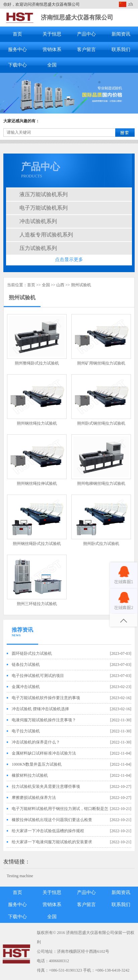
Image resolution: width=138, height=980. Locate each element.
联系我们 (121, 50)
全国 (52, 65)
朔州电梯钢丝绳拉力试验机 (101, 483)
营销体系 (52, 50)
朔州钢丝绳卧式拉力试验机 (37, 544)
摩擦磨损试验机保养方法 (34, 798)
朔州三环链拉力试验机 (37, 604)
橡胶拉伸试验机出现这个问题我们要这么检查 (52, 820)
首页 (17, 34)
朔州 (75, 285)
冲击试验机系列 (38, 221)
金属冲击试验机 (26, 687)
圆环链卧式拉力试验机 (32, 653)
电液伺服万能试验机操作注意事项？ (44, 720)
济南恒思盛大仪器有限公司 (77, 17)
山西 (60, 285)
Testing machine (20, 876)
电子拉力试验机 (26, 731)
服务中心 (17, 50)
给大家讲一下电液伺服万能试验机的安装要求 (52, 842)
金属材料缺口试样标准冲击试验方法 (44, 753)
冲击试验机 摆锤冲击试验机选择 (40, 709)
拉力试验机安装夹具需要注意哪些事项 (46, 786)
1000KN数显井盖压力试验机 (37, 764)
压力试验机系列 (38, 248)
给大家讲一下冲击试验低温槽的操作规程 (48, 831)
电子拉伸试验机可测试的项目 (38, 676)
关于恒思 (52, 34)
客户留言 (86, 50)
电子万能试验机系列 (44, 208)
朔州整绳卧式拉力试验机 (37, 363)
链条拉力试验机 (26, 665)
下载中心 (17, 65)
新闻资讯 (121, 34)
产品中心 (86, 34)
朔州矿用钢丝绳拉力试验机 (101, 363)
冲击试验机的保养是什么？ (36, 742)
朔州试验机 (22, 297)
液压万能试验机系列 (44, 194)
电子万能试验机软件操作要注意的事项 (46, 698)
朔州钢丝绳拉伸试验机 (37, 483)
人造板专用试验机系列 (46, 235)
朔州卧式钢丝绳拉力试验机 (101, 423)
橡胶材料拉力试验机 (30, 775)
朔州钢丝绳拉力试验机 (37, 423)
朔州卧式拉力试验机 (101, 544)
